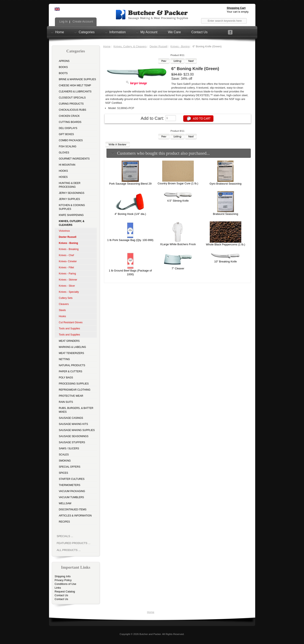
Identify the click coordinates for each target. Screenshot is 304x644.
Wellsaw (65, 503)
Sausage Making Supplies (77, 430)
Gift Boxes (66, 134)
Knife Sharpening (71, 215)
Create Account (82, 21)
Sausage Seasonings (74, 436)
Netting (64, 359)
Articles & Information (75, 516)
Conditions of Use (66, 584)
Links (58, 588)
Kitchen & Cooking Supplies (72, 207)
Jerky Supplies (70, 199)
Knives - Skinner (68, 280)
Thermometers (70, 485)
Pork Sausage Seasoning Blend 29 (130, 184)
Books (63, 67)
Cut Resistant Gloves (71, 322)
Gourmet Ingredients (74, 159)
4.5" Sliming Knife (178, 201)
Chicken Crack (69, 116)
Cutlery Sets (66, 298)
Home (60, 32)
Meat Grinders (69, 341)
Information (118, 32)
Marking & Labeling (72, 347)
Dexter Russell (159, 46)
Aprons (64, 61)
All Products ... (69, 550)
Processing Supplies (74, 384)
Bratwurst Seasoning (226, 214)
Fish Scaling (68, 146)
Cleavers (64, 304)
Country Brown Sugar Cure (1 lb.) (178, 183)
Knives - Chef (66, 255)
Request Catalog (65, 591)
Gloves (64, 153)
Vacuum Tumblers (72, 497)
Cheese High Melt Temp (75, 85)
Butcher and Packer (150, 634)
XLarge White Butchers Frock (178, 244)
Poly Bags (66, 378)
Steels (62, 310)
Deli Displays (68, 128)
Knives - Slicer (67, 286)
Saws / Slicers (69, 448)
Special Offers (70, 467)
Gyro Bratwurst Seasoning (226, 184)
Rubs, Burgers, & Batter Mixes (76, 410)
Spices (64, 473)
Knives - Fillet (66, 267)
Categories (87, 32)
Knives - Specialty (69, 292)
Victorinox (64, 231)
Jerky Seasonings (72, 193)
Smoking (65, 461)
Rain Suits (66, 402)
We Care (174, 32)
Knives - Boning (180, 46)
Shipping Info (63, 576)
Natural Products (72, 365)
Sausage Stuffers (72, 442)
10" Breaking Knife (225, 261)
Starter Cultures (72, 479)
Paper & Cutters (71, 371)
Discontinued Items (73, 510)
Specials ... (65, 536)
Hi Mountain (67, 165)
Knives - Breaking (69, 249)
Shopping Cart (236, 8)
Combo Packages (71, 140)
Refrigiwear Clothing (75, 390)
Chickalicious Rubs (73, 110)
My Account (149, 32)
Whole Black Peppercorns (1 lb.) (226, 244)
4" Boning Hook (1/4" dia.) (130, 214)
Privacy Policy (63, 580)
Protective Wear (71, 396)
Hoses (63, 177)
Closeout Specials (72, 98)
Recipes (64, 522)
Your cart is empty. (238, 12)
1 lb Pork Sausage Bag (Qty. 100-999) (130, 240)
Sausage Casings (71, 418)
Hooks (63, 171)
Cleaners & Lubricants (75, 92)
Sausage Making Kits (74, 424)
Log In (63, 21)
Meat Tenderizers (72, 353)
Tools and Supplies (70, 329)
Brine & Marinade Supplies (78, 79)
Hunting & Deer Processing (70, 185)
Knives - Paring (67, 274)
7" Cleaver (178, 268)
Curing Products (71, 104)
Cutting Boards (70, 122)
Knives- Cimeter (68, 261)
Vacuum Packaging (72, 491)
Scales (64, 455)
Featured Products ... (74, 543)
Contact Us (199, 32)
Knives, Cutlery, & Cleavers (130, 46)
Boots (63, 73)
